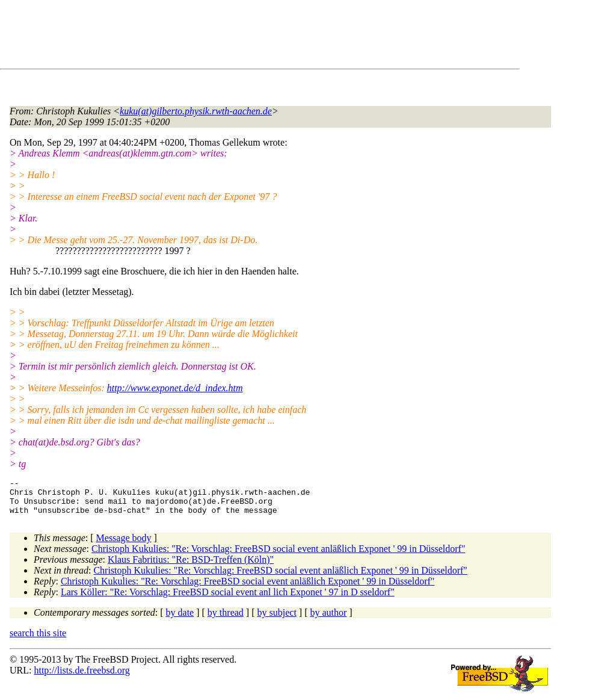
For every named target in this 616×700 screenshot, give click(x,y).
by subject (277, 620)
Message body (124, 545)
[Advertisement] (229, 37)
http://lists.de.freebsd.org (82, 677)
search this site (38, 640)
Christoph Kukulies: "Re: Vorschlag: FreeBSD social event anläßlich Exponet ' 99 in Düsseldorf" (279, 556)
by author (328, 620)
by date (180, 620)
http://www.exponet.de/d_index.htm (175, 388)
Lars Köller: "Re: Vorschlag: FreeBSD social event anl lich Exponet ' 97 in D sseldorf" (228, 599)
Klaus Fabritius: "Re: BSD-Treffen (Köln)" (191, 567)
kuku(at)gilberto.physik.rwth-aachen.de (196, 111)
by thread (226, 620)
